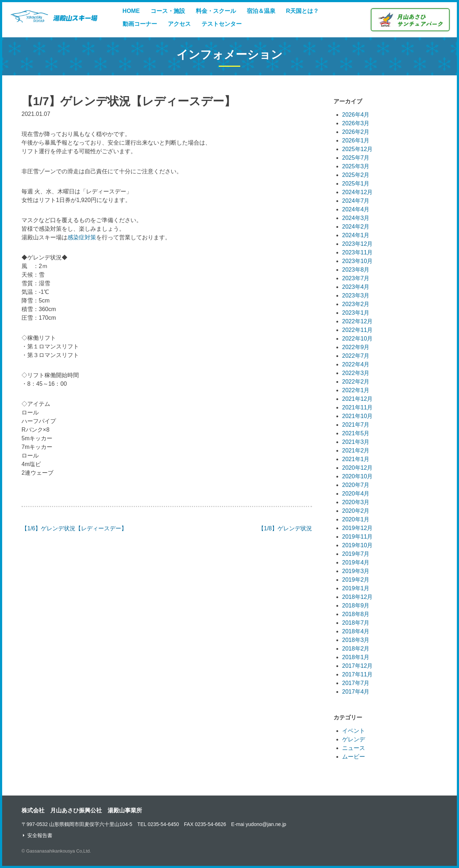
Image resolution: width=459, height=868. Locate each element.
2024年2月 (356, 227)
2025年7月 (356, 158)
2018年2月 (356, 649)
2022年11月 (357, 330)
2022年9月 (356, 347)
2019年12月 (357, 528)
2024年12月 (357, 192)
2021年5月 (356, 433)
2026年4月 (356, 115)
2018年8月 (356, 614)
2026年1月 (356, 140)
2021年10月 (357, 416)
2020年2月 (356, 511)
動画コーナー (140, 24)
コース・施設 (168, 11)
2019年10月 (357, 545)
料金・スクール (216, 11)
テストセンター (222, 24)
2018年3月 (356, 640)
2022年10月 (357, 339)
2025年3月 (356, 166)
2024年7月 (356, 201)
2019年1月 (356, 588)
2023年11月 (357, 252)
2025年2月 (356, 175)
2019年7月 (356, 554)
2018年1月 (356, 657)
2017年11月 (357, 674)
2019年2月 (356, 580)
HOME (131, 11)
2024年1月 (356, 235)
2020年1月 (356, 519)
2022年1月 (356, 390)
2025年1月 (356, 184)
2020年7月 (356, 485)
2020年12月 (357, 468)
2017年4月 (356, 692)
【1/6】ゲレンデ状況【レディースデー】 (74, 528)
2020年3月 (356, 502)
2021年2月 (356, 451)
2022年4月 (356, 364)
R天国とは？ (303, 11)
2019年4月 (356, 562)
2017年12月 (357, 666)
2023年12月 (357, 244)
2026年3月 (356, 123)
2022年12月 (357, 321)
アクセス (179, 24)
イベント (354, 731)
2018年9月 (356, 606)
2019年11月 (357, 537)
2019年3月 (356, 571)
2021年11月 (357, 407)
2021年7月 (356, 425)
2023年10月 (357, 261)
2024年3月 (356, 218)
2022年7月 (356, 356)
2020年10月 (357, 476)
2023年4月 (356, 287)
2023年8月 (356, 270)
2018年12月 (357, 597)
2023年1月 (356, 313)
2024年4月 (356, 209)
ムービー (354, 757)
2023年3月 (356, 295)
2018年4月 (356, 631)
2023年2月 (356, 304)
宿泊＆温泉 (261, 11)
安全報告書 (40, 835)
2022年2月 (356, 382)
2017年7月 (356, 683)
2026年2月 (356, 132)
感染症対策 (82, 237)
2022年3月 (356, 373)
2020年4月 (356, 494)
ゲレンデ (354, 739)
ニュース (354, 748)
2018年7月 (356, 623)
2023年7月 (356, 278)
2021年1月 (356, 459)
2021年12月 (357, 399)
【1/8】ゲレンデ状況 (285, 528)
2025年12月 (357, 149)
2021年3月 (356, 442)
